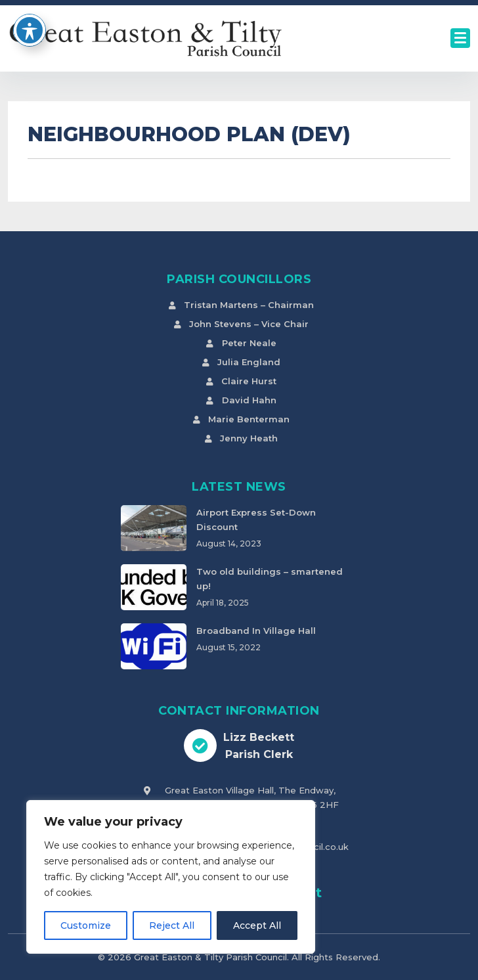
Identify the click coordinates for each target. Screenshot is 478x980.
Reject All (172, 925)
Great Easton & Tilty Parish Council (210, 957)
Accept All (257, 925)
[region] (171, 877)
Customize (86, 925)
